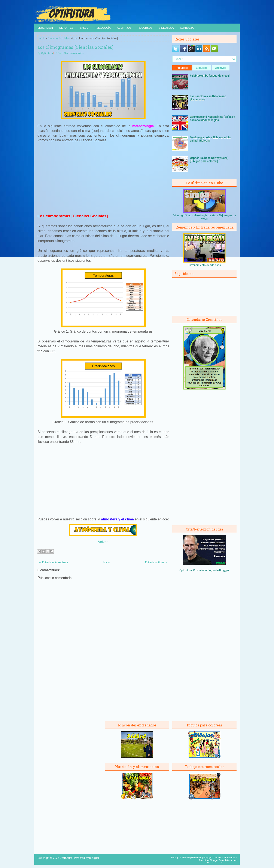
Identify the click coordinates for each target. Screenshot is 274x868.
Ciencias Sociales (59, 38)
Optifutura (47, 53)
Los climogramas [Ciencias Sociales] (75, 47)
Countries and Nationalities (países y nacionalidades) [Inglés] (212, 118)
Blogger (224, 570)
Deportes (66, 28)
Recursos (145, 28)
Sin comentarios (74, 53)
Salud (84, 28)
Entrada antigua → (156, 562)
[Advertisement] (103, 178)
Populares (182, 68)
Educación (45, 28)
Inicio (42, 38)
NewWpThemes (192, 858)
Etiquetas (202, 68)
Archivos (221, 68)
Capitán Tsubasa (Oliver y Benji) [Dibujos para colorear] (209, 160)
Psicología (103, 28)
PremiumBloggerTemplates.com (218, 860)
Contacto (187, 28)
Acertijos (124, 28)
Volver (103, 542)
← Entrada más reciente (53, 562)
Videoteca (166, 28)
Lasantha (230, 858)
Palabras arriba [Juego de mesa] (210, 76)
